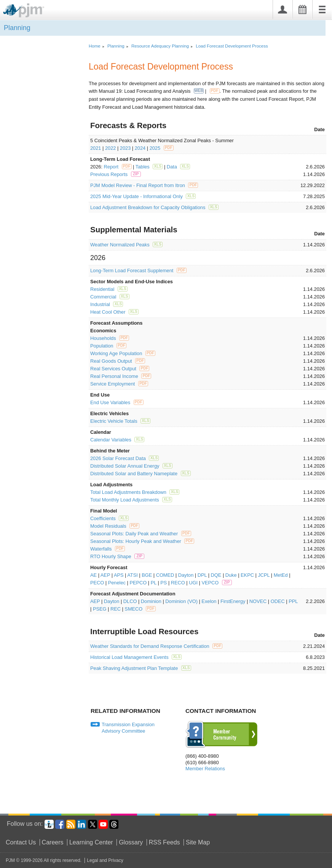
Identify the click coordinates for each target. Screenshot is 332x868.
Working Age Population (123, 353)
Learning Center (91, 842)
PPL (293, 601)
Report (118, 167)
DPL (202, 575)
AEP (105, 575)
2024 (140, 148)
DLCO (130, 601)
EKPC (247, 575)
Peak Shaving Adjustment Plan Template (141, 668)
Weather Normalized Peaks (126, 245)
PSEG (100, 609)
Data (179, 167)
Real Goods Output (118, 361)
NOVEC (258, 601)
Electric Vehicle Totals (120, 421)
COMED (165, 575)
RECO (178, 583)
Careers (53, 842)
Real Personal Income (121, 376)
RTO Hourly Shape (117, 556)
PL (154, 583)
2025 (162, 148)
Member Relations (205, 769)
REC (116, 609)
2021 (96, 148)
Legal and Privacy (105, 860)
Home (95, 46)
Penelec (117, 583)
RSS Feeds (164, 842)
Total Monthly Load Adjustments (131, 500)
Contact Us (21, 842)
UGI (193, 583)
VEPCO (216, 583)
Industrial (107, 304)
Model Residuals (115, 526)
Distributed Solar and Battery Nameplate (140, 474)
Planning (17, 28)
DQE (216, 575)
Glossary (131, 842)
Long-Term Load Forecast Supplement (138, 271)
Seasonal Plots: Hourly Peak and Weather (142, 541)
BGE (147, 575)
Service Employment (119, 384)
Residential (109, 289)
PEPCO (138, 583)
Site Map (198, 842)
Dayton (186, 575)
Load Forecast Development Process (232, 46)
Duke (231, 575)
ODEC (278, 601)
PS (164, 583)
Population (108, 346)
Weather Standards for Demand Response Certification (156, 646)
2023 (125, 148)
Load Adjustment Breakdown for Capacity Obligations (154, 207)
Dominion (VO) (181, 601)
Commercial (110, 297)
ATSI (132, 575)
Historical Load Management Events (136, 657)
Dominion (151, 601)
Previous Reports (116, 174)
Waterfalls (108, 549)
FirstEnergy (233, 601)
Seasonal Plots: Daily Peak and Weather (141, 534)
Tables (149, 167)
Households (110, 338)
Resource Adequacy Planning (160, 46)
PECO (97, 583)
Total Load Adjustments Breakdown (135, 492)
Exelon (209, 601)
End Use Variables (117, 402)
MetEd (281, 575)
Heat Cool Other (114, 312)
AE (93, 575)
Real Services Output (120, 369)
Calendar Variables (117, 440)
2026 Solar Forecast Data (124, 458)
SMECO (140, 609)
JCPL (264, 575)
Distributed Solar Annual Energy (131, 466)
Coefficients (109, 518)
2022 (110, 148)
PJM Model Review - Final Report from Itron (144, 185)
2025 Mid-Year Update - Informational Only (143, 196)
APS (119, 575)
